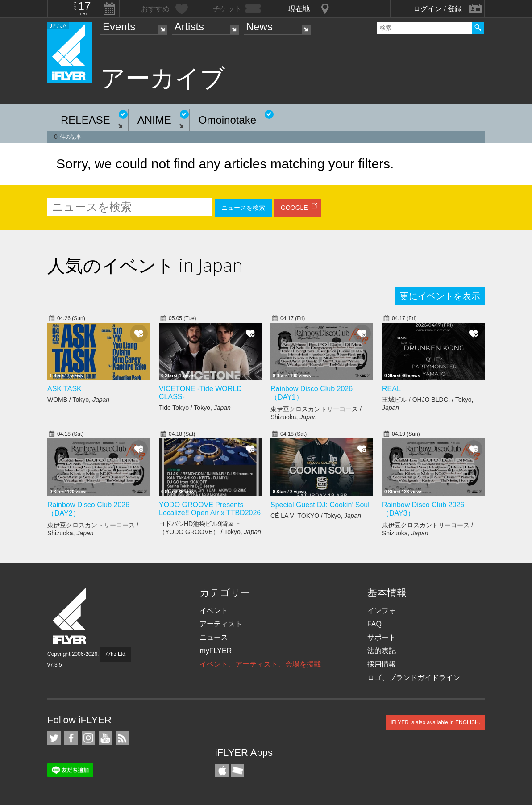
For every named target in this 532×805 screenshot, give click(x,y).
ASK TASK (64, 389)
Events (119, 27)
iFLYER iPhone (222, 771)
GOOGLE (294, 208)
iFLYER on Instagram (88, 738)
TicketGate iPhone (237, 771)
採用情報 (382, 664)
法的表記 (382, 651)
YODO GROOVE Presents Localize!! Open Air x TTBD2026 (210, 509)
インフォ (382, 611)
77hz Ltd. (116, 654)
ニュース (214, 637)
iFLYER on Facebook (71, 738)
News (259, 27)
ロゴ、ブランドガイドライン (414, 678)
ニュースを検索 (243, 208)
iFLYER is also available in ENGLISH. (435, 722)
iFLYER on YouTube (105, 738)
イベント (214, 611)
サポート (382, 637)
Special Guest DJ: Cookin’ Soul (320, 505)
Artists (189, 27)
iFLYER (70, 616)
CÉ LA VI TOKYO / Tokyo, (316, 516)
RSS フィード (122, 738)
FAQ (374, 624)
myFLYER (216, 651)
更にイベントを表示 (440, 296)
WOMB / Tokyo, (78, 400)
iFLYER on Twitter (54, 738)
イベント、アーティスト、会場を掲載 (260, 664)
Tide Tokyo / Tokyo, (195, 408)
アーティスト (221, 624)
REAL (391, 389)
